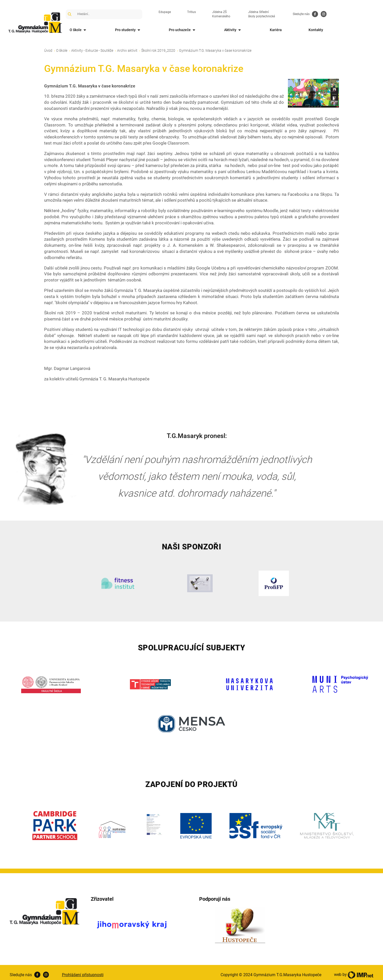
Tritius (204, 14)
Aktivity (262, 30)
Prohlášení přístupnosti (83, 970)
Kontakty (362, 30)
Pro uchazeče (203, 30)
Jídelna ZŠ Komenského (242, 14)
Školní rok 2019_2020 (158, 46)
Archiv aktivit (127, 46)
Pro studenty (139, 30)
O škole (81, 30)
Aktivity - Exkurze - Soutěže (92, 46)
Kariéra (313, 30)
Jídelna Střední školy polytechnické (299, 14)
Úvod (48, 46)
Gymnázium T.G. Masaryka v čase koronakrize (215, 46)
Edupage (177, 14)
